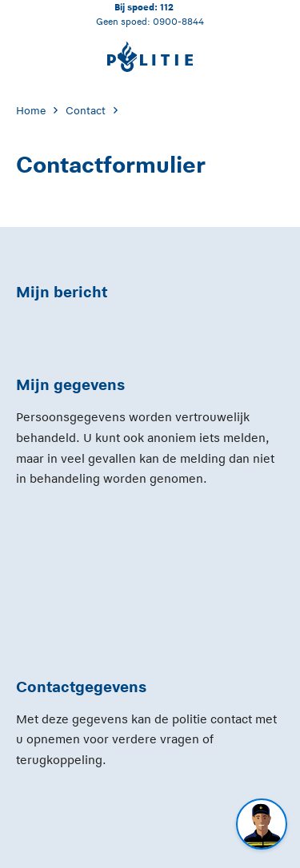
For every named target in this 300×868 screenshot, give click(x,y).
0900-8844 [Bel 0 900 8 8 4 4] (178, 21)
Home (31, 111)
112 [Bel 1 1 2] (167, 7)
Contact (86, 111)
